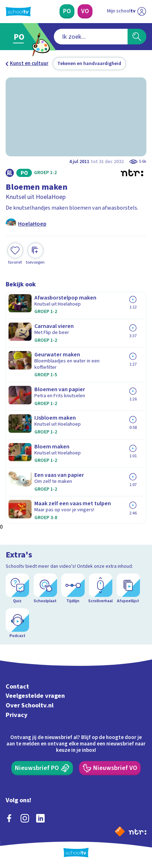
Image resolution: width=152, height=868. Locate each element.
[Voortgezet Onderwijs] (85, 11)
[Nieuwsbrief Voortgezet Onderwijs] (110, 768)
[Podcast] (17, 624)
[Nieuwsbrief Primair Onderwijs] (42, 768)
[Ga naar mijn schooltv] (126, 11)
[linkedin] (40, 818)
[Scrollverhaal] (101, 589)
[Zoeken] (137, 37)
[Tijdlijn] (73, 589)
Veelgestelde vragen (35, 696)
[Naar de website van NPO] (120, 831)
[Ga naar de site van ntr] (137, 831)
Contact (17, 687)
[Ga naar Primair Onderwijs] (21, 37)
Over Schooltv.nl (30, 705)
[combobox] (91, 37)
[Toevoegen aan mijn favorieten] (15, 254)
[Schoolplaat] (45, 589)
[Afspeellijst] (128, 589)
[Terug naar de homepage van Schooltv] (18, 12)
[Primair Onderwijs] (67, 11)
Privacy (17, 715)
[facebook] (9, 818)
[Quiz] (17, 589)
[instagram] (25, 818)
